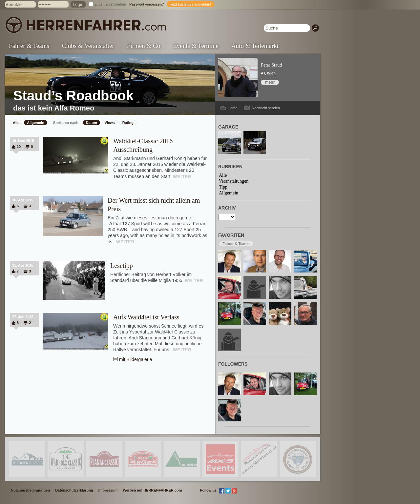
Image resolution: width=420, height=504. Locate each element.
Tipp (223, 187)
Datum (92, 123)
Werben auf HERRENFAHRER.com (152, 490)
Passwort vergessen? (147, 4)
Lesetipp (122, 266)
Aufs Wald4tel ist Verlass (146, 317)
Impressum (108, 490)
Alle (16, 123)
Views (110, 123)
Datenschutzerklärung (74, 490)
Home (232, 108)
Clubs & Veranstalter (88, 46)
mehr (270, 82)
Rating (128, 123)
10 (19, 147)
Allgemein (36, 123)
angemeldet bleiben (110, 4)
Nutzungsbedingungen (30, 490)
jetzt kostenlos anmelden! (191, 4)
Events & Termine (196, 46)
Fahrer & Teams (29, 46)
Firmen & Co (144, 46)
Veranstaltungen (234, 181)
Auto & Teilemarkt (255, 46)
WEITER (182, 177)
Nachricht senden (266, 108)
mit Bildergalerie (136, 359)
